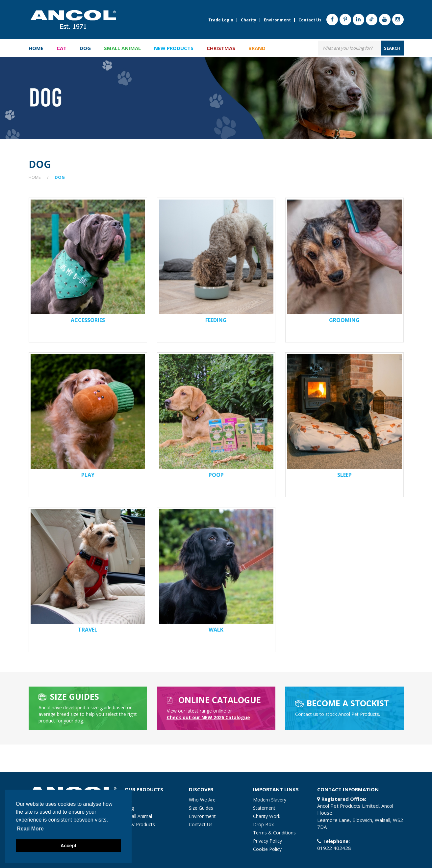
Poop (216, 475)
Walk (216, 630)
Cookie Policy (267, 849)
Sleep (344, 475)
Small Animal (138, 816)
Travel (88, 630)
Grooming (344, 320)
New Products (174, 48)
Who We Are (202, 800)
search (392, 48)
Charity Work (267, 816)
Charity (249, 20)
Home (36, 48)
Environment (277, 20)
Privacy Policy (267, 841)
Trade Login (221, 20)
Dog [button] (85, 48)
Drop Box (263, 824)
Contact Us (310, 20)
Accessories (88, 320)
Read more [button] (30, 829)
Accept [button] (68, 846)
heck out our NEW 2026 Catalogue (208, 717)
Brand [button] (257, 48)
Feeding (216, 320)
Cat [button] (62, 48)
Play (88, 475)
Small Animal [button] (122, 48)
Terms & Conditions (274, 833)
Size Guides (201, 808)
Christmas (221, 48)
